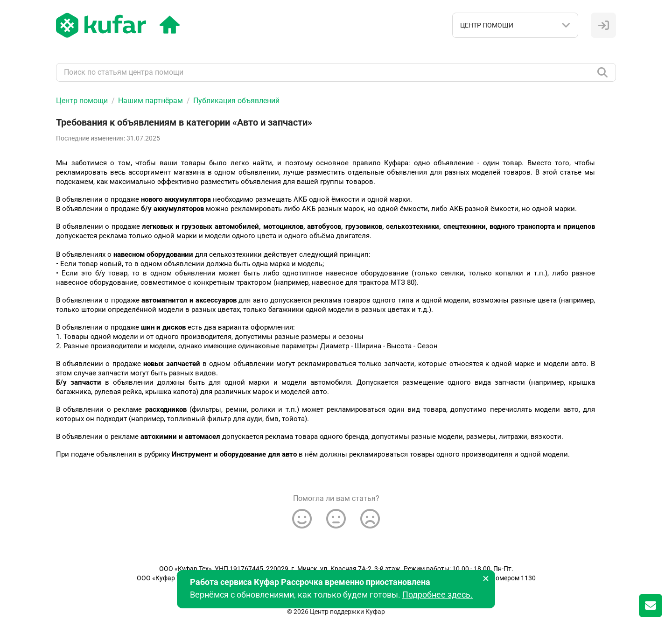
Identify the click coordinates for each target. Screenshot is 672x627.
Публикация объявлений (236, 101)
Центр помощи (82, 101)
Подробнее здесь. (437, 595)
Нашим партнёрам (150, 101)
